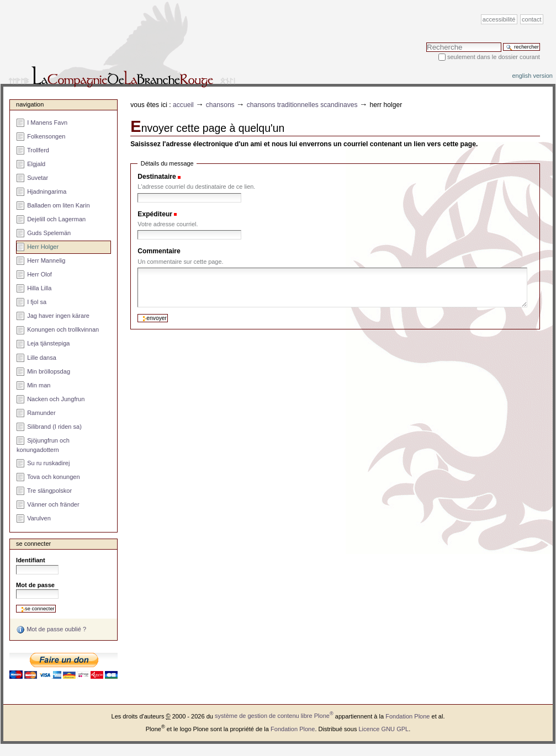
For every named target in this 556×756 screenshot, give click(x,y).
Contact (532, 19)
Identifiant (31, 560)
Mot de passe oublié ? (51, 630)
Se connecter (33, 544)
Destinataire (157, 177)
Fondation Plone (407, 716)
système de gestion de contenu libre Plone (274, 716)
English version (532, 76)
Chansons (220, 105)
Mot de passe (35, 585)
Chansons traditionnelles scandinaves (302, 105)
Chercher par (426, 42)
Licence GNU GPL (383, 728)
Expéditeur (155, 214)
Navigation (30, 104)
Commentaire (159, 251)
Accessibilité (499, 19)
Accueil (183, 105)
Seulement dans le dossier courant (494, 57)
